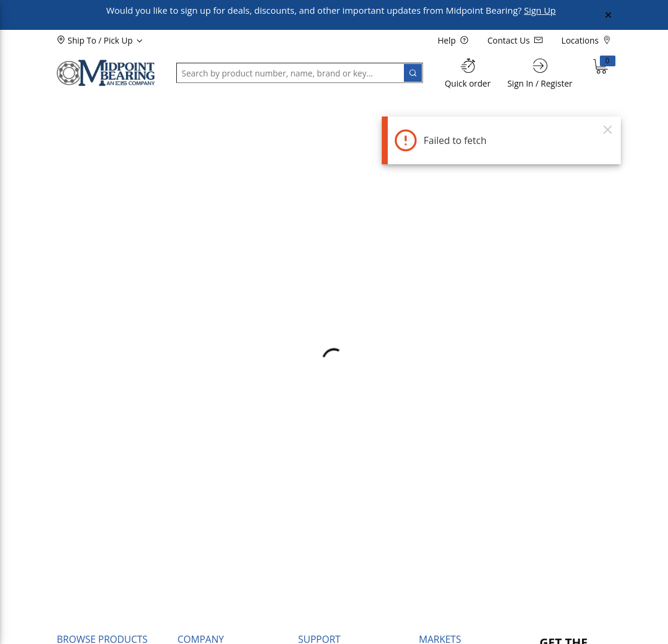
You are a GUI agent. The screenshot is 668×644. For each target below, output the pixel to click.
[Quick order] (468, 73)
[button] (87, 106)
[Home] (106, 73)
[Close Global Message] (608, 15)
